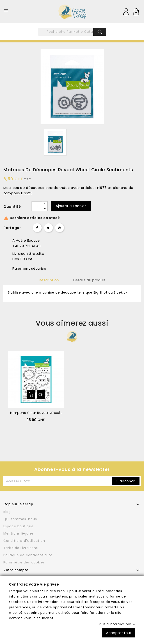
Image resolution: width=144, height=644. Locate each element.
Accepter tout (119, 633)
